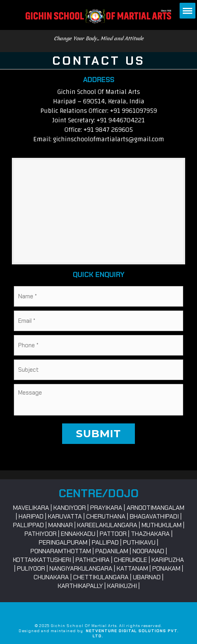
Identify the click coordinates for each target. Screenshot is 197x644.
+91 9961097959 (134, 111)
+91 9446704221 (121, 120)
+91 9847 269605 (108, 130)
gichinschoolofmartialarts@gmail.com (109, 139)
